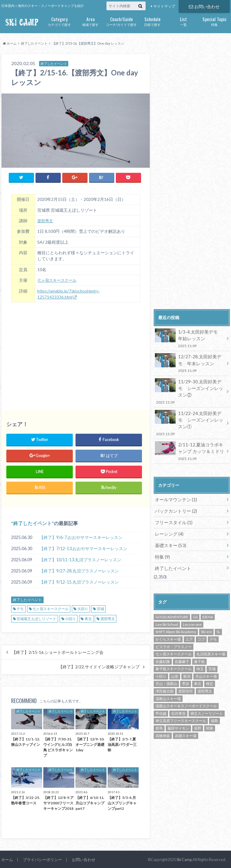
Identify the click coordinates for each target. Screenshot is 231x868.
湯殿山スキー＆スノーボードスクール (186, 688)
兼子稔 (199, 643)
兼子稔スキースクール (174, 651)
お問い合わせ (204, 6)
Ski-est (206, 614)
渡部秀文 (46, 220)
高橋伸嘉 (163, 717)
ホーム (7, 859)
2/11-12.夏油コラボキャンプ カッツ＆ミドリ (190, 435)
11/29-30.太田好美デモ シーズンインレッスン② (191, 387)
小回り (70, 618)
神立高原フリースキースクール (181, 703)
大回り (83, 608)
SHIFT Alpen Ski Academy (176, 614)
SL (218, 614)
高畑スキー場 (186, 717)
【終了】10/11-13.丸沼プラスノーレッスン (80, 559)
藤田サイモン (178, 710)
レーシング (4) (168, 516)
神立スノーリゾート (207, 695)
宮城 (100, 608)
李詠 (186, 665)
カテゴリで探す (59, 21)
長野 (198, 710)
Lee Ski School (167, 606)
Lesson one (192, 606)
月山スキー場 (206, 658)
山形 (175, 658)
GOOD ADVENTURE (172, 599)
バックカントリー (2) (175, 494)
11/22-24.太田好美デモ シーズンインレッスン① (191, 411)
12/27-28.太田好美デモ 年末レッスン (191, 362)
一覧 (183, 21)
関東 (210, 710)
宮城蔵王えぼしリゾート (36, 618)
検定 (210, 665)
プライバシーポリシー (42, 859)
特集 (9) (162, 539)
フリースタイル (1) (172, 505)
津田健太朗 (165, 673)
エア (189, 621)
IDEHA (208, 599)
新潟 (187, 658)
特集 (214, 21)
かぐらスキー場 (168, 621)
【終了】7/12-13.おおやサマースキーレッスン (83, 548)
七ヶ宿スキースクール (58, 279)
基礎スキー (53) (169, 528)
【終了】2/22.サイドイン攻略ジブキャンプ (99, 666)
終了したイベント (32, 522)
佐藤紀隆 (163, 643)
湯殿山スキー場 (168, 680)
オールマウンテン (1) (175, 483)
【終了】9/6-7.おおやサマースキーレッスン (81, 536)
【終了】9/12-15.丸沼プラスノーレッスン (79, 581)
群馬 (159, 710)
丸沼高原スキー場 (211, 636)
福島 (214, 703)
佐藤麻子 (182, 643)
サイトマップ (164, 6)
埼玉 (200, 651)
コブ (201, 621)
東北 (88, 618)
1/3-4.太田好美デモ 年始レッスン (190, 338)
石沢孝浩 (178, 695)
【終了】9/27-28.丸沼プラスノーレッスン (79, 570)
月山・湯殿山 (166, 665)
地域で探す (90, 21)
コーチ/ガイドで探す (121, 21)
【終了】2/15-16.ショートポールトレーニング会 (58, 651)
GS (195, 599)
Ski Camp (184, 859)
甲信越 (161, 695)
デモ (20, 608)
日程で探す (152, 21)
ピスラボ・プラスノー (174, 628)
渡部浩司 (186, 673)
